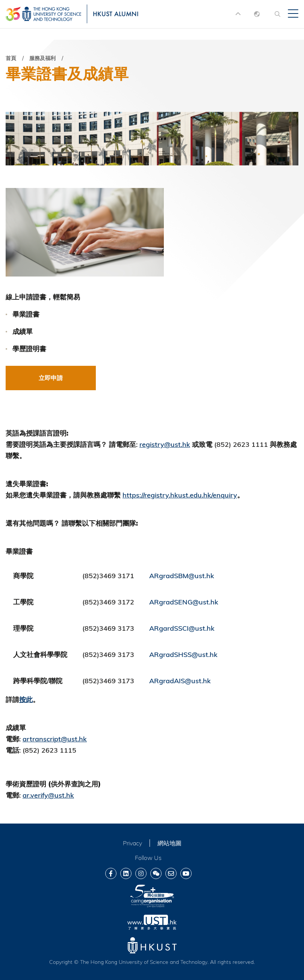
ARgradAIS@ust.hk (180, 681)
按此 (26, 700)
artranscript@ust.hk (55, 739)
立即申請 (51, 378)
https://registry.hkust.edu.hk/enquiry (180, 495)
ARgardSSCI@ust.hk (182, 628)
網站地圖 (169, 843)
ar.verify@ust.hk (48, 795)
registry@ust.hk (165, 444)
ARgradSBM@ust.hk (182, 576)
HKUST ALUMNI (116, 14)
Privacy (132, 843)
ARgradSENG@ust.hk (184, 602)
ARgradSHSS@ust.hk (183, 655)
